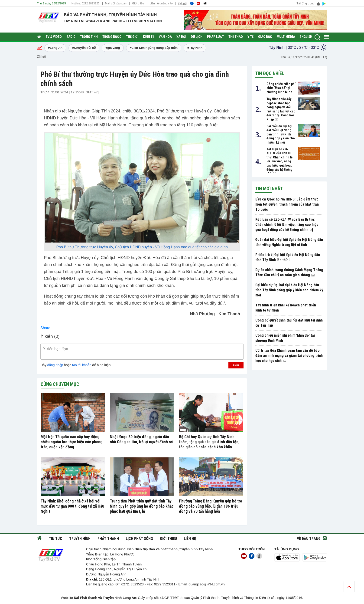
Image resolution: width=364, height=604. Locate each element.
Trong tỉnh (89, 37)
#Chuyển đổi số (84, 48)
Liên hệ (190, 539)
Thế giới (132, 37)
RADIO (71, 37)
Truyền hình (80, 539)
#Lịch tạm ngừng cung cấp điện (154, 48)
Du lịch (197, 37)
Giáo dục (265, 37)
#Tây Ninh (195, 48)
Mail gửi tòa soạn (116, 3)
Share (45, 328)
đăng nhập (55, 365)
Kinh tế (149, 37)
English (306, 37)
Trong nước (112, 37)
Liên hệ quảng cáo (161, 3)
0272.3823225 (91, 3)
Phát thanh (108, 539)
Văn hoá (165, 37)
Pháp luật (215, 37)
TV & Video (54, 37)
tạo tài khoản (82, 365)
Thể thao (236, 37)
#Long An (55, 48)
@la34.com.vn (214, 584)
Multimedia (286, 37)
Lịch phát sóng (139, 539)
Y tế (250, 37)
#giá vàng (113, 48)
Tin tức (55, 539)
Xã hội (181, 37)
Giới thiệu (138, 3)
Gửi (236, 365)
